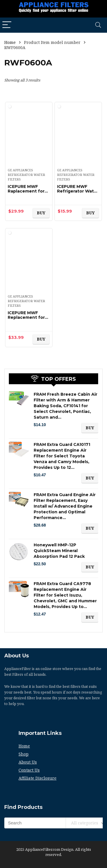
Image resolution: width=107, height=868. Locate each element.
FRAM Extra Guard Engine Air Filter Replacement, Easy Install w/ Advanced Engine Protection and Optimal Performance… (65, 506)
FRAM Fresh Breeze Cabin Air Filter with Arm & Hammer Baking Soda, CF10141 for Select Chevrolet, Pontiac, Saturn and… (65, 406)
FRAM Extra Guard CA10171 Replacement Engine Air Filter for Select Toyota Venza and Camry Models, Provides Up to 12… (62, 456)
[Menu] (7, 25)
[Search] (98, 25)
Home (10, 42)
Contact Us (29, 770)
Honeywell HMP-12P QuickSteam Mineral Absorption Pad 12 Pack (59, 551)
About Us (28, 762)
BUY (41, 213)
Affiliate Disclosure (38, 778)
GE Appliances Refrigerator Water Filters (26, 175)
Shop (24, 754)
